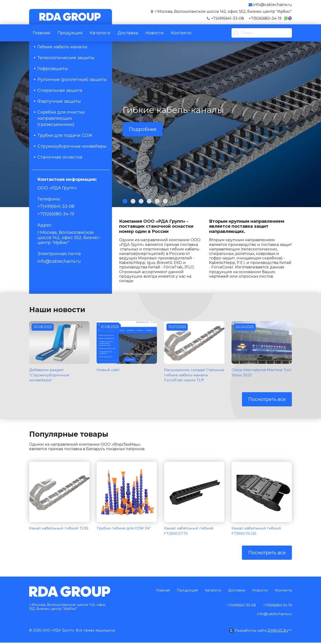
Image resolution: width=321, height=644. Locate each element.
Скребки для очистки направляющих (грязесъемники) (61, 118)
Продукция (70, 33)
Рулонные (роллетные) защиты (72, 80)
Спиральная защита (60, 90)
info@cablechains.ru (59, 261)
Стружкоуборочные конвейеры (72, 146)
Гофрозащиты (53, 69)
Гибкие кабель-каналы (62, 47)
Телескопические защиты (66, 58)
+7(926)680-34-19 (265, 18)
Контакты (181, 33)
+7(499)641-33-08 (228, 18)
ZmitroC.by (278, 632)
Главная (42, 33)
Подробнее (143, 129)
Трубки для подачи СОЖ (65, 135)
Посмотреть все (267, 404)
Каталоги (100, 33)
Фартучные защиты (59, 101)
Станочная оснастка (60, 157)
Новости (155, 33)
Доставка (128, 33)
